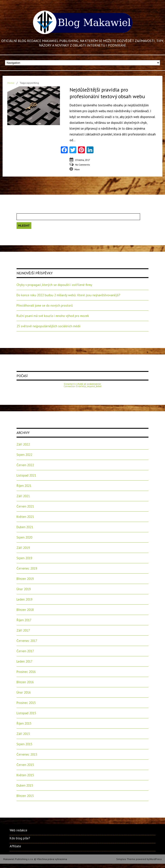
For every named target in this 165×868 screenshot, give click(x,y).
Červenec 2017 (27, 641)
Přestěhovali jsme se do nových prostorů (45, 305)
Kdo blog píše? (20, 838)
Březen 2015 (25, 796)
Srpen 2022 (24, 455)
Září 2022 (23, 444)
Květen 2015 (25, 775)
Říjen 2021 (24, 486)
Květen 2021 (25, 517)
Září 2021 (23, 496)
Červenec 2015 (27, 754)
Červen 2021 (25, 506)
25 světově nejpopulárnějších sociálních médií (48, 326)
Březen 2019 (25, 579)
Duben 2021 (25, 527)
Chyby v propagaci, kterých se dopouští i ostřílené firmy (54, 285)
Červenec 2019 (27, 568)
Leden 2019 (24, 599)
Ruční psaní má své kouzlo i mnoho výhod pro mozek (53, 316)
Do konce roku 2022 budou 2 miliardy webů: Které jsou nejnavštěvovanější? (68, 295)
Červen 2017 (25, 651)
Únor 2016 (24, 692)
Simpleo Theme (126, 859)
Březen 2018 (25, 610)
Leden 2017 (24, 661)
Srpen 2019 (24, 558)
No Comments (82, 165)
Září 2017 (23, 630)
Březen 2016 (25, 682)
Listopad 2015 (26, 713)
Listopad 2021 (26, 475)
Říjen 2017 (24, 620)
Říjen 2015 (24, 723)
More (77, 169)
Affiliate (15, 846)
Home (11, 83)
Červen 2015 (25, 765)
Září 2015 (23, 734)
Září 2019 (23, 548)
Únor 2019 (24, 589)
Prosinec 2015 (26, 703)
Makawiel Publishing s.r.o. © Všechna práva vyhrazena (35, 859)
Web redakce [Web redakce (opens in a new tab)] (18, 830)
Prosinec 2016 (26, 672)
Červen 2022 (25, 465)
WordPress (156, 859)
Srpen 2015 (24, 744)
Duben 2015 (25, 785)
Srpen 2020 (24, 537)
